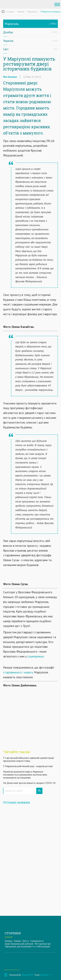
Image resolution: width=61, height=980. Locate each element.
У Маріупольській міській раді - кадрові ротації (28, 766)
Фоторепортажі (43, 944)
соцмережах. (36, 656)
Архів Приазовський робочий (19, 944)
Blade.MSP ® (28, 975)
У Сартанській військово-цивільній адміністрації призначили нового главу (29, 759)
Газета (26, 941)
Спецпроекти (37, 941)
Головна (8, 941)
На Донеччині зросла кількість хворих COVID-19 (29, 783)
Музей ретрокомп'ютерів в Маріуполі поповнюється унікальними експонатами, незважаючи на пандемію (25, 775)
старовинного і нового (18, 672)
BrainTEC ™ (46, 975)
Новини (17, 941)
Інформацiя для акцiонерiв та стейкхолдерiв (27, 946)
